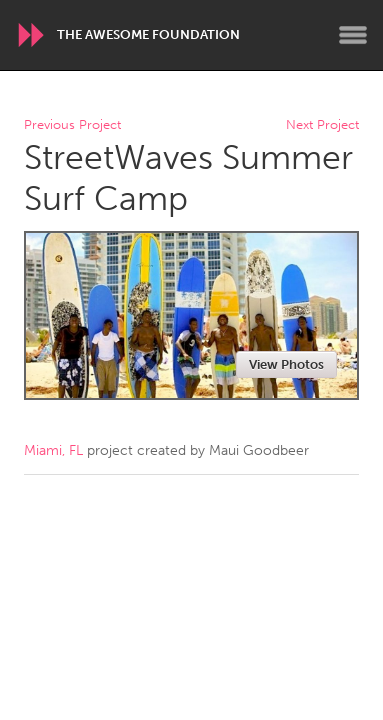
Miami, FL (53, 450)
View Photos (286, 364)
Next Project (322, 125)
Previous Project (72, 125)
